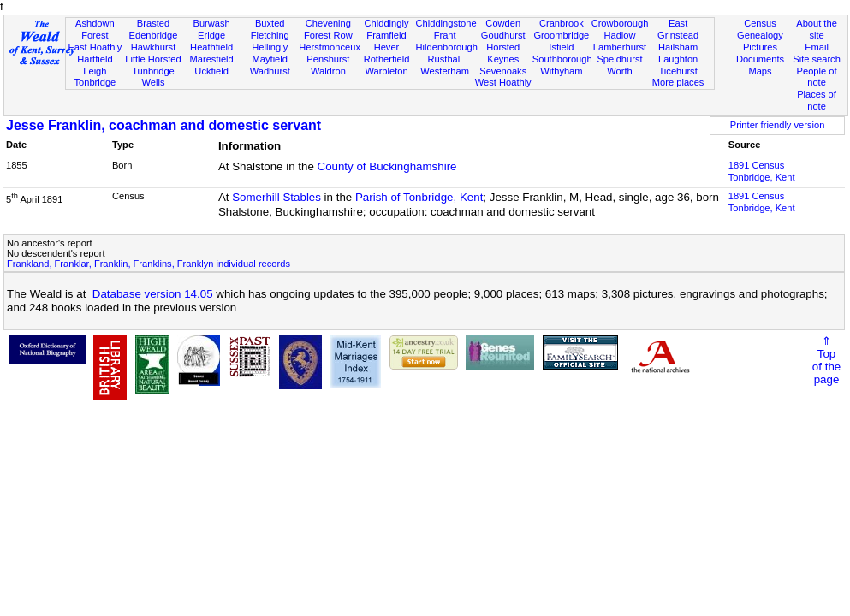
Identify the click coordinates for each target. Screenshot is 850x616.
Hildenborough (447, 47)
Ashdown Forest (95, 29)
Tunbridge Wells (153, 77)
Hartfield (95, 59)
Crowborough (620, 23)
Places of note (817, 100)
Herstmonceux (330, 47)
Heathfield (211, 47)
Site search (817, 59)
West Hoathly (503, 82)
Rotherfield (387, 59)
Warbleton (386, 71)
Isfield (561, 47)
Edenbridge (154, 35)
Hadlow (619, 35)
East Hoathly (95, 47)
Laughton (678, 59)
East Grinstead (678, 29)
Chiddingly (387, 23)
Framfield (386, 35)
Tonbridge (95, 82)
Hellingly (270, 47)
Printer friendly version (778, 125)
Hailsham (678, 47)
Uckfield (211, 71)
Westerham (445, 71)
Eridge (211, 35)
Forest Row (328, 35)
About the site (817, 29)
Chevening (328, 23)
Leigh (95, 71)
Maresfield (212, 59)
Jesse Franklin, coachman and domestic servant (163, 125)
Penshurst (328, 59)
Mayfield (270, 59)
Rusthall (445, 59)
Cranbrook (562, 23)
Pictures (760, 47)
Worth (619, 71)
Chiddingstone (446, 23)
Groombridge (561, 35)
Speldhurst (619, 59)
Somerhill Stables (276, 197)
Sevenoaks (503, 71)
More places (678, 82)
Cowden (503, 23)
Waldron (328, 71)
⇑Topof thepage (826, 360)
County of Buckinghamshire (387, 166)
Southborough (562, 59)
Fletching (270, 35)
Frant (445, 35)
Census (760, 23)
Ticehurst (678, 71)
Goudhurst (503, 35)
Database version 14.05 (153, 294)
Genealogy (760, 35)
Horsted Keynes (503, 53)
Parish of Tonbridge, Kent (419, 197)
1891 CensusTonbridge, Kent (762, 171)
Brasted (153, 23)
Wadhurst (270, 71)
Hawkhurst (153, 47)
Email (817, 47)
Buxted (270, 23)
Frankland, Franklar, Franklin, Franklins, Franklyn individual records (149, 264)
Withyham (561, 71)
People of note (817, 77)
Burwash (212, 23)
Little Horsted (153, 59)
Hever (387, 47)
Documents (760, 59)
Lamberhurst (620, 47)
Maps (760, 71)
